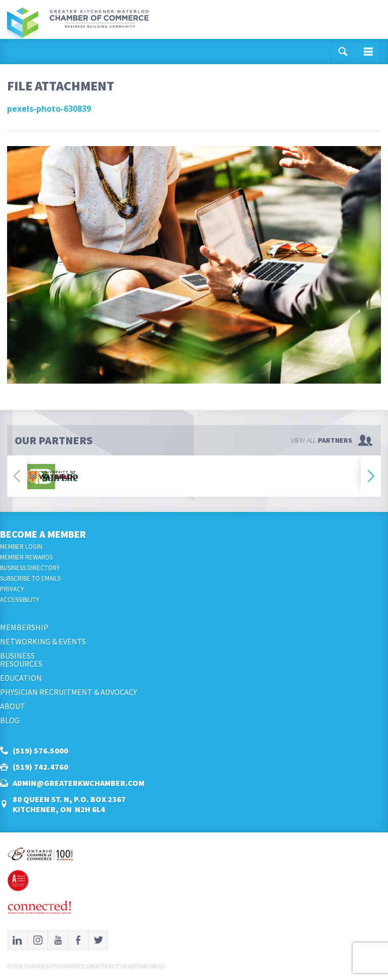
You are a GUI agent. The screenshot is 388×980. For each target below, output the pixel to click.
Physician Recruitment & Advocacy (68, 692)
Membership (24, 627)
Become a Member (43, 534)
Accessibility (20, 600)
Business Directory (30, 568)
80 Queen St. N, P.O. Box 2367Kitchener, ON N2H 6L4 (69, 804)
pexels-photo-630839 (49, 109)
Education (21, 678)
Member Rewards (26, 557)
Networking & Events (43, 641)
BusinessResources (21, 660)
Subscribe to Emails (30, 578)
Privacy (12, 589)
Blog (10, 720)
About (13, 706)
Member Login (21, 547)
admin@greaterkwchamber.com (79, 783)
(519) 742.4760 (40, 767)
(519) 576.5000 (40, 751)
